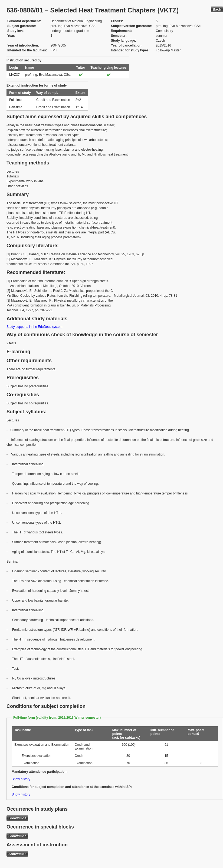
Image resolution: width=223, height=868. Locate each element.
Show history (21, 779)
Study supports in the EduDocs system (34, 327)
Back (217, 9)
